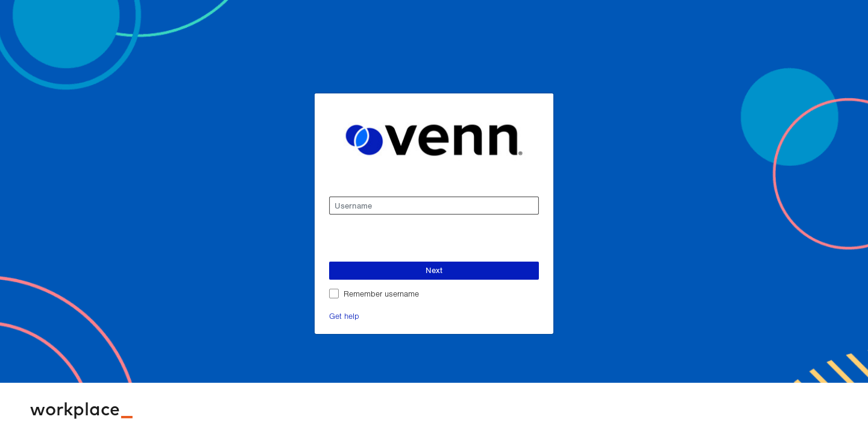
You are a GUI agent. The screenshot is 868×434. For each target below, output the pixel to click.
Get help (344, 316)
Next (434, 270)
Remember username (381, 293)
